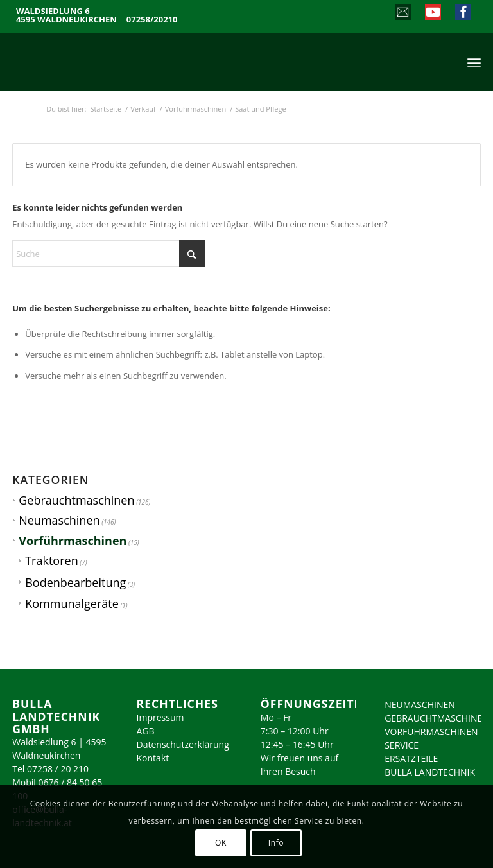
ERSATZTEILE (411, 759)
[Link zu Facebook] (463, 13)
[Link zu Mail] (402, 13)
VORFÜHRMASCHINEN (431, 732)
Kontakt (153, 758)
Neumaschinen (59, 520)
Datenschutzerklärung (183, 744)
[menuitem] (474, 62)
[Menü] (474, 62)
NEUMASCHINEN (420, 705)
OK (221, 843)
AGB (146, 731)
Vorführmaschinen (73, 541)
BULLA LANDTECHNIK (430, 772)
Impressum (160, 717)
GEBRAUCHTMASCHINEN (437, 718)
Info (276, 843)
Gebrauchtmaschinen (76, 500)
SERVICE (402, 745)
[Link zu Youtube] (432, 13)
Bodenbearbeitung (75, 582)
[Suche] (108, 254)
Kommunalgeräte (72, 603)
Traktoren (51, 560)
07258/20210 (152, 20)
